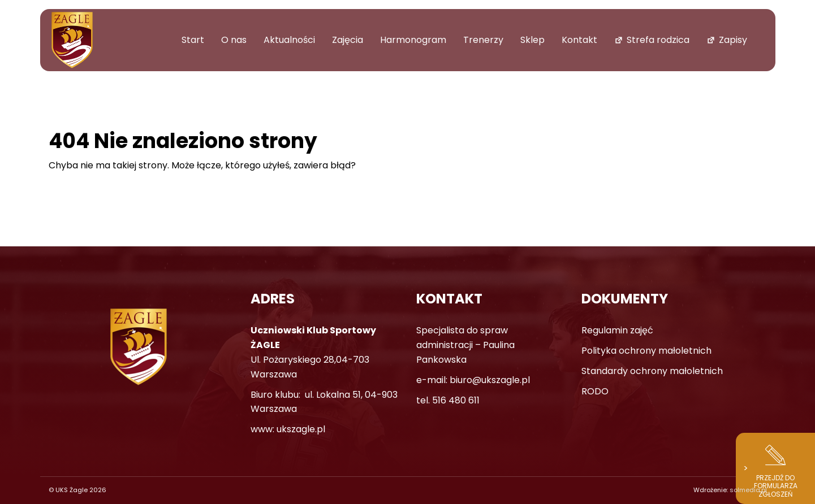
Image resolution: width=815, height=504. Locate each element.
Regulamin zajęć (617, 330)
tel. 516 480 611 (448, 400)
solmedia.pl (748, 490)
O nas (234, 40)
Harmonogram (413, 40)
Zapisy (733, 40)
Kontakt (579, 40)
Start (193, 40)
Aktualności (289, 40)
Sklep (532, 40)
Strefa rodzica (658, 40)
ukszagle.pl (301, 429)
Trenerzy (483, 40)
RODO (595, 391)
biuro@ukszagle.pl (490, 380)
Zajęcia (348, 40)
